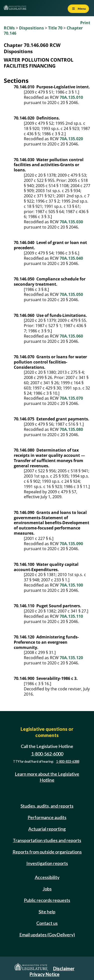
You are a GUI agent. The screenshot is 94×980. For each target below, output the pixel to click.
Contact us (47, 923)
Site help (47, 912)
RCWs (9, 28)
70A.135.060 (71, 336)
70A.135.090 (71, 544)
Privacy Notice (44, 974)
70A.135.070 (71, 398)
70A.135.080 (71, 429)
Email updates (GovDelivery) (47, 935)
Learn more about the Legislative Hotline (47, 777)
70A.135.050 (71, 294)
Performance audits (47, 817)
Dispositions (31, 28)
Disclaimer (64, 969)
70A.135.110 (71, 616)
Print (85, 23)
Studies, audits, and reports (47, 806)
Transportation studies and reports (47, 840)
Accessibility (47, 877)
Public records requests (47, 900)
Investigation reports (47, 863)
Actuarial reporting (47, 829)
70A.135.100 (71, 585)
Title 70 (55, 28)
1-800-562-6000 (47, 754)
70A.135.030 (71, 222)
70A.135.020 (71, 139)
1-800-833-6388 (68, 762)
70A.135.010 (71, 97)
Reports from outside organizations (47, 852)
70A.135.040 (71, 258)
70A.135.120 (71, 658)
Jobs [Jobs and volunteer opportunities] (47, 889)
